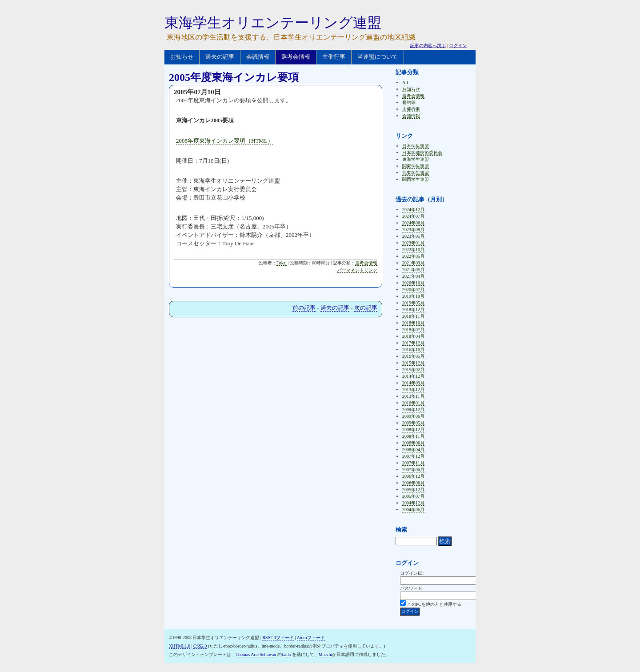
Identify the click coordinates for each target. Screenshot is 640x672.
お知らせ (182, 57)
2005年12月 (413, 490)
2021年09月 (413, 263)
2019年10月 (413, 296)
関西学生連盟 (416, 179)
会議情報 (258, 57)
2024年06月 (413, 223)
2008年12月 (413, 430)
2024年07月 (413, 216)
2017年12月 (413, 343)
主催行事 (334, 57)
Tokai (282, 263)
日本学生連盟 (416, 146)
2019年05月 (413, 303)
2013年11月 (413, 396)
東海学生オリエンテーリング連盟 (273, 23)
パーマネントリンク (357, 270)
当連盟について (378, 57)
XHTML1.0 (180, 646)
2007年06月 (413, 470)
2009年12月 (413, 410)
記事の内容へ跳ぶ (428, 46)
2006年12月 (413, 476)
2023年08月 (413, 230)
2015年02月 (413, 370)
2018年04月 (413, 336)
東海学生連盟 (416, 159)
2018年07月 (413, 330)
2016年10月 (413, 350)
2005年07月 (413, 496)
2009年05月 (413, 423)
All (405, 82)
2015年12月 (413, 363)
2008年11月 (413, 436)
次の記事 (366, 308)
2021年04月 (413, 276)
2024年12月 (413, 210)
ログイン (458, 46)
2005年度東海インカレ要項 (234, 77)
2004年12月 (413, 503)
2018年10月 (413, 323)
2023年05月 (413, 236)
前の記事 (304, 308)
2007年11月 (413, 463)
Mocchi (326, 654)
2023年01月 (413, 243)
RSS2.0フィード (278, 638)
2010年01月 (413, 403)
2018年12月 (413, 310)
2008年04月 (413, 450)
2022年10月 (413, 250)
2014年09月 (413, 383)
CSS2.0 (200, 646)
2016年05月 (413, 356)
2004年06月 (413, 510)
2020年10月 (413, 283)
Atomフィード (311, 638)
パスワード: (412, 588)
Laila (286, 654)
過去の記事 (220, 57)
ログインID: (412, 573)
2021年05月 (413, 270)
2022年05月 (413, 256)
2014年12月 (413, 376)
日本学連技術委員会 (422, 153)
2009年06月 (413, 416)
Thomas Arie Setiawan (256, 654)
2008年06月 (413, 443)
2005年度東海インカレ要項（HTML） (225, 141)
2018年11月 (413, 316)
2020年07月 (413, 290)
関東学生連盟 (416, 166)
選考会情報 (296, 57)
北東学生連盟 (416, 173)
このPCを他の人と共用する (434, 604)
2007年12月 (413, 456)
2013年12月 (413, 390)
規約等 (409, 102)
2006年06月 (413, 483)
